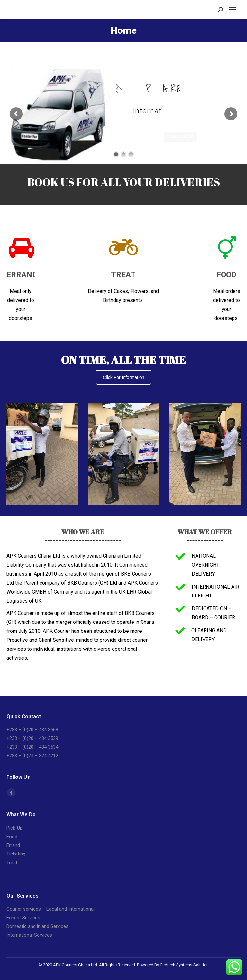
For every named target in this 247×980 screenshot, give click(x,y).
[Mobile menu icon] (233, 10)
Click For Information (123, 377)
